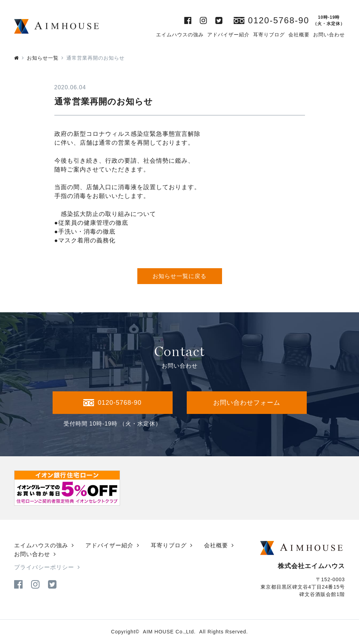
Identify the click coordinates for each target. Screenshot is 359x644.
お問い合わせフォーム (247, 403)
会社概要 (299, 35)
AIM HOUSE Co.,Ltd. (169, 632)
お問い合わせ (329, 35)
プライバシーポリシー (44, 567)
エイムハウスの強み (180, 35)
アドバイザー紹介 (228, 35)
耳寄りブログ (269, 35)
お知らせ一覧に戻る (179, 276)
